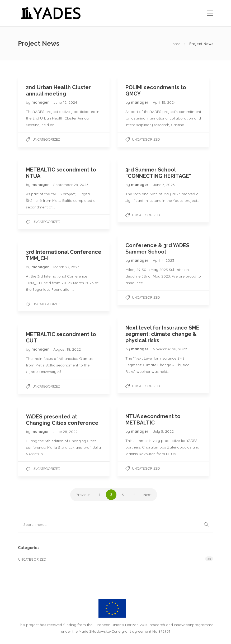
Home (175, 44)
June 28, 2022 (65, 432)
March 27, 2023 (66, 267)
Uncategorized (46, 139)
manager (41, 102)
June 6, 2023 (164, 185)
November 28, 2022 (170, 349)
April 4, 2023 (164, 260)
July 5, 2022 (163, 431)
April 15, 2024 (164, 102)
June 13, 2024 (65, 102)
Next (147, 495)
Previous (83, 495)
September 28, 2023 (71, 185)
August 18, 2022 (67, 349)
